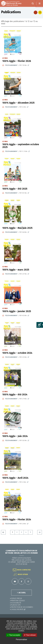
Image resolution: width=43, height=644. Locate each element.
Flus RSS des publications (36, 12)
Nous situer (23, 574)
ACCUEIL (22, 593)
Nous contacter (24, 570)
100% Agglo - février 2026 (17, 61)
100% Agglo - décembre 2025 (18, 103)
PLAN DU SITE (16, 605)
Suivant (40, 532)
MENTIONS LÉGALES (18, 601)
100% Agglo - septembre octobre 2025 (21, 146)
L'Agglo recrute (17, 609)
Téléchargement (16, 65)
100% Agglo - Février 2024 (17, 519)
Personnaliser (22, 639)
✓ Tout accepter (14, 635)
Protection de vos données (22, 607)
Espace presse (17, 598)
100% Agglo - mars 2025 (16, 270)
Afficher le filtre (40, 12)
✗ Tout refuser (30, 635)
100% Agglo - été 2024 (15, 395)
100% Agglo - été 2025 (15, 189)
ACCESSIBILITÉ (16, 603)
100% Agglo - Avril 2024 (15, 478)
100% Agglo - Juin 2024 (15, 436)
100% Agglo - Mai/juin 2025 (17, 228)
